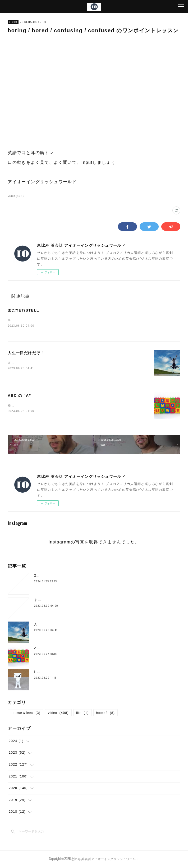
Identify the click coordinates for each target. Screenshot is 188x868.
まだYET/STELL (23, 310)
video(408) (16, 196)
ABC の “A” (19, 396)
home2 (106, 714)
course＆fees (26, 714)
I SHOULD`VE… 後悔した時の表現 (63, 673)
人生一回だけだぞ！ (26, 353)
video (13, 22)
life (82, 714)
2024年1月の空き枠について (57, 577)
